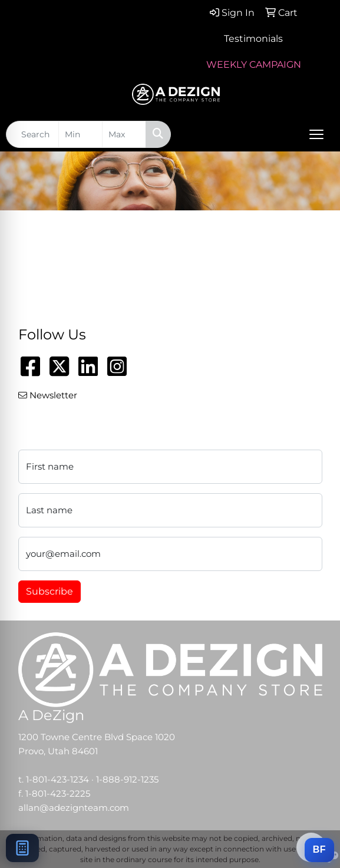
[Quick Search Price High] (124, 134)
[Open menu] (316, 134)
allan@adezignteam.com (74, 808)
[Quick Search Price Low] (80, 134)
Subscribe (49, 591)
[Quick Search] (32, 134)
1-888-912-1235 (127, 780)
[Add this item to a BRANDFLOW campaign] (319, 850)
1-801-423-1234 (57, 780)
